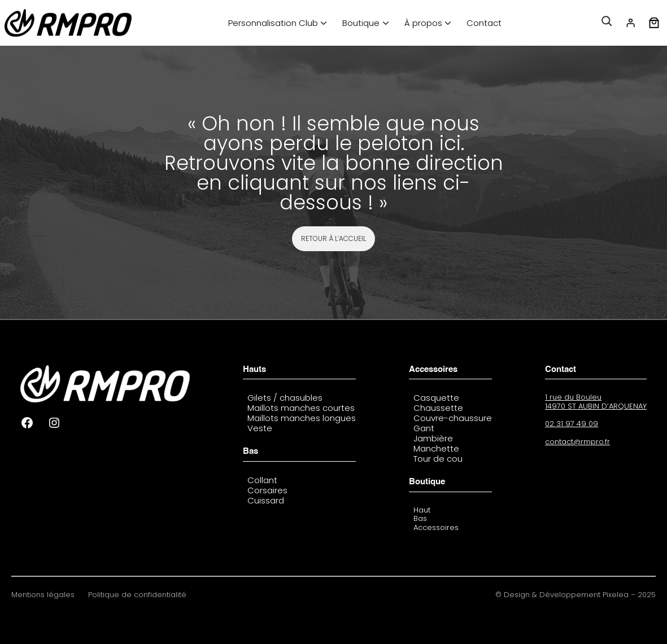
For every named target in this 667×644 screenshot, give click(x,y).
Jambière (433, 438)
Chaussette (438, 408)
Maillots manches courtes (301, 408)
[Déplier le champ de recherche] (607, 23)
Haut (422, 510)
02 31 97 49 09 (572, 424)
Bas (420, 518)
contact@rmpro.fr (577, 442)
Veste (260, 428)
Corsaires (267, 490)
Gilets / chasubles (285, 398)
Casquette (436, 398)
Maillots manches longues (302, 418)
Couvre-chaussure (453, 418)
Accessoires (436, 527)
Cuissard (266, 500)
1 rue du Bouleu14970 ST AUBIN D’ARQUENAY (596, 402)
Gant (424, 428)
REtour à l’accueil (333, 238)
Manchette (436, 448)
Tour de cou (438, 459)
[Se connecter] (630, 23)
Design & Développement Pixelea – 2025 (580, 595)
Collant (262, 480)
